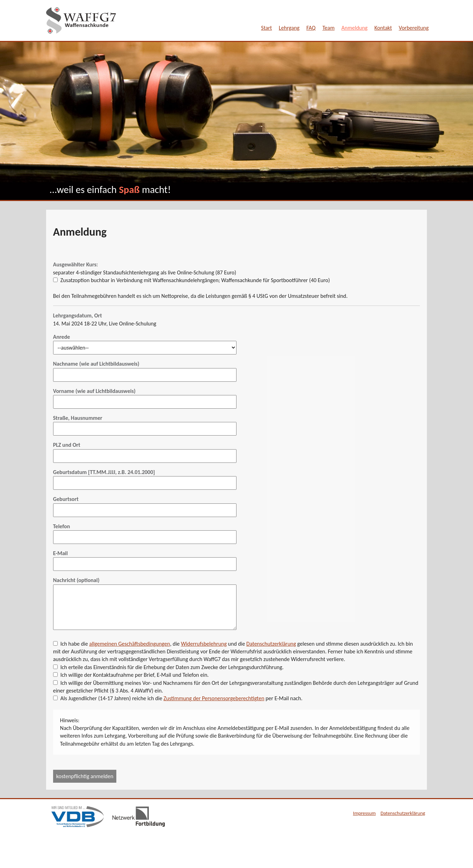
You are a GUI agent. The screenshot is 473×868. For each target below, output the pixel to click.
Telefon (61, 526)
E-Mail (60, 553)
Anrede (61, 337)
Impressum (365, 813)
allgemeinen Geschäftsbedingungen (129, 644)
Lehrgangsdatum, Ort (78, 315)
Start (266, 28)
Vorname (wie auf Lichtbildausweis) (94, 391)
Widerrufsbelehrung (204, 644)
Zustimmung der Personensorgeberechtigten (214, 698)
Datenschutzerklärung (271, 644)
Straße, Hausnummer (78, 418)
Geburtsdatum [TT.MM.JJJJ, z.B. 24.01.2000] (104, 472)
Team (329, 28)
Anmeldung (354, 28)
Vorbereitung (414, 28)
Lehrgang (289, 28)
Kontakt (383, 28)
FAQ (311, 28)
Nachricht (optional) (76, 580)
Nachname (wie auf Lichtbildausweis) (96, 364)
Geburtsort (66, 499)
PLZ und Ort (67, 445)
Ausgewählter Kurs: (75, 264)
